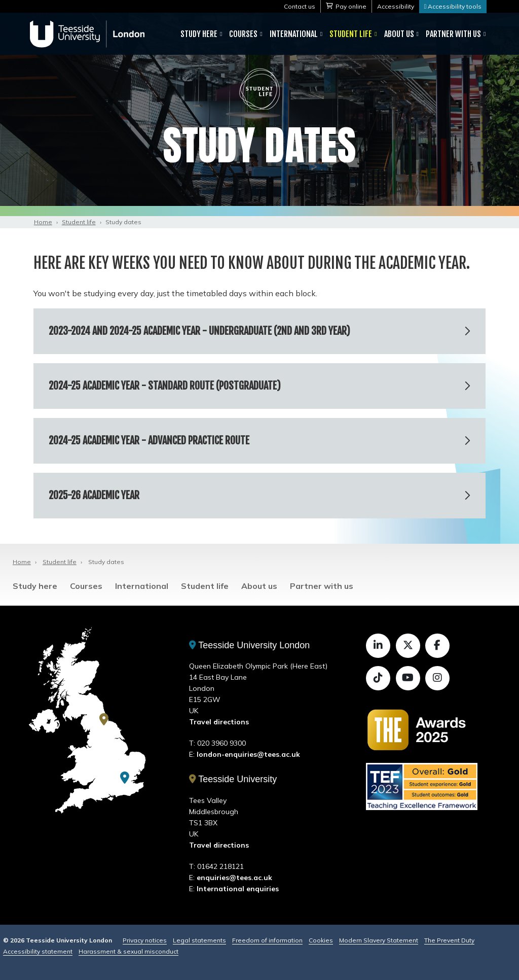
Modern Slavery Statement (379, 940)
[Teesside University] (104, 719)
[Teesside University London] (125, 778)
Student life (351, 34)
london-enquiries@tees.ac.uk (248, 754)
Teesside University (233, 779)
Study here (199, 34)
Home (43, 222)
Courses (243, 34)
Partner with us (453, 34)
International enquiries (238, 889)
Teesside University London (250, 645)
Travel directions (219, 722)
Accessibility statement (38, 951)
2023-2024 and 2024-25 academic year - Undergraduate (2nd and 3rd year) (199, 331)
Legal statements (199, 940)
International (294, 34)
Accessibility (396, 6)
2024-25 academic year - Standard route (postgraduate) (165, 386)
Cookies (321, 940)
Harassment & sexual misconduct (128, 951)
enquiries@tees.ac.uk (234, 878)
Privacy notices (145, 940)
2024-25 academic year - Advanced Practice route (149, 441)
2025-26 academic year (94, 495)
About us (399, 34)
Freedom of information (267, 940)
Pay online (351, 6)
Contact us (300, 6)
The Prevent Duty (449, 940)
